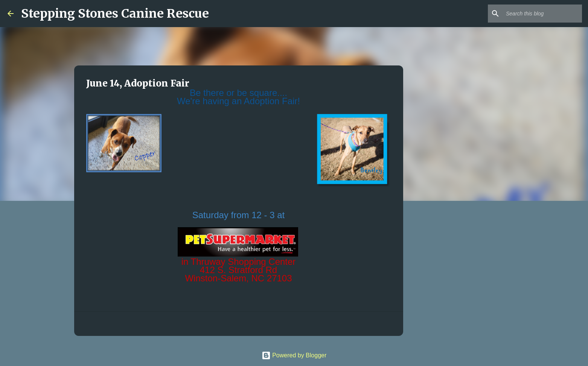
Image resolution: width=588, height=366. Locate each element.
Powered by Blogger (294, 355)
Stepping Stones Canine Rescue (115, 14)
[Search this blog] (542, 14)
